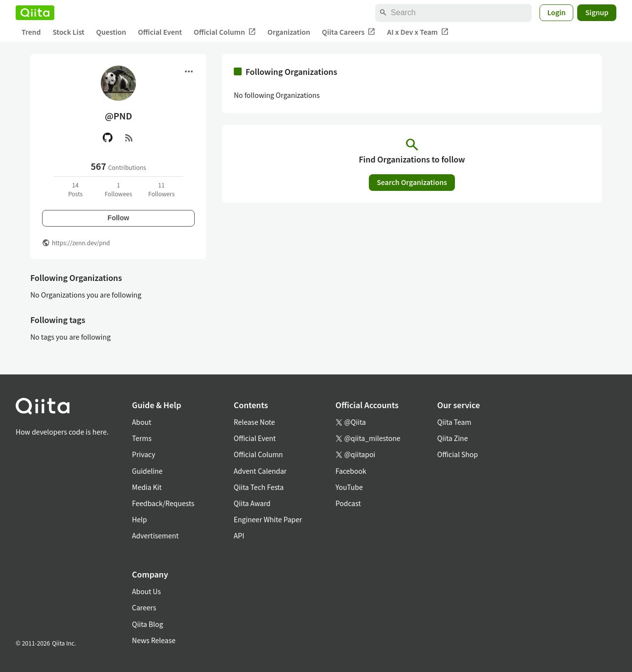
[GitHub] (108, 138)
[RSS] (129, 138)
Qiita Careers (349, 32)
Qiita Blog (148, 624)
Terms (142, 438)
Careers (144, 607)
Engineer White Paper (268, 519)
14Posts (75, 189)
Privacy (144, 454)
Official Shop (458, 454)
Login (557, 12)
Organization (289, 32)
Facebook (351, 471)
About (142, 422)
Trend (31, 32)
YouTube (349, 487)
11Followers (161, 189)
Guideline (147, 471)
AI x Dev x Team (418, 32)
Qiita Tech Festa (259, 487)
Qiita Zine (453, 438)
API (239, 535)
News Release (154, 640)
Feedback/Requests (163, 503)
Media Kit (147, 487)
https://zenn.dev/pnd (81, 243)
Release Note (254, 422)
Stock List (68, 32)
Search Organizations (412, 182)
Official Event (160, 32)
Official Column (225, 32)
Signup (597, 12)
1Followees (118, 189)
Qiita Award (252, 503)
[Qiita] (35, 13)
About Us (147, 591)
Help (140, 519)
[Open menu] (189, 71)
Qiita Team (454, 422)
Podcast (348, 503)
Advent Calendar (260, 471)
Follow (118, 218)
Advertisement (156, 535)
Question (111, 32)
